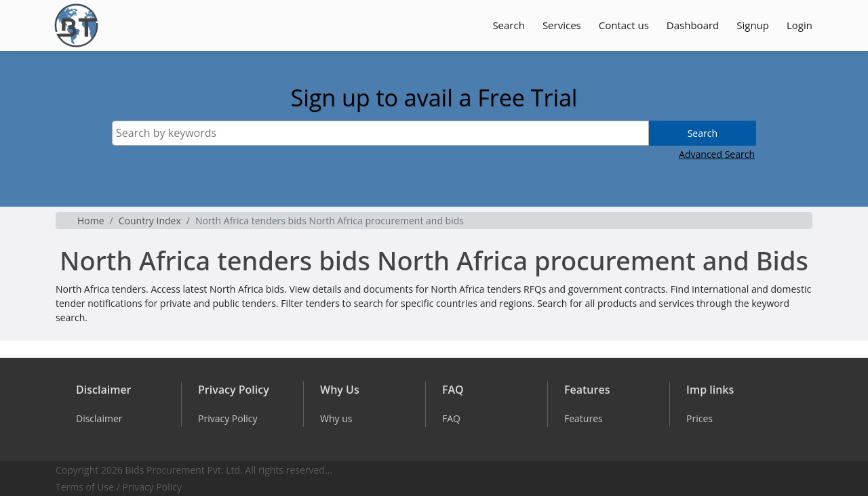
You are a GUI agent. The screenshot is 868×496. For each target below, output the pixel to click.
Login (800, 25)
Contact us (624, 25)
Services (562, 25)
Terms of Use (85, 487)
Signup (753, 25)
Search (509, 25)
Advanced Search (717, 154)
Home (91, 221)
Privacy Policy (152, 487)
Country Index (150, 221)
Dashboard (693, 25)
